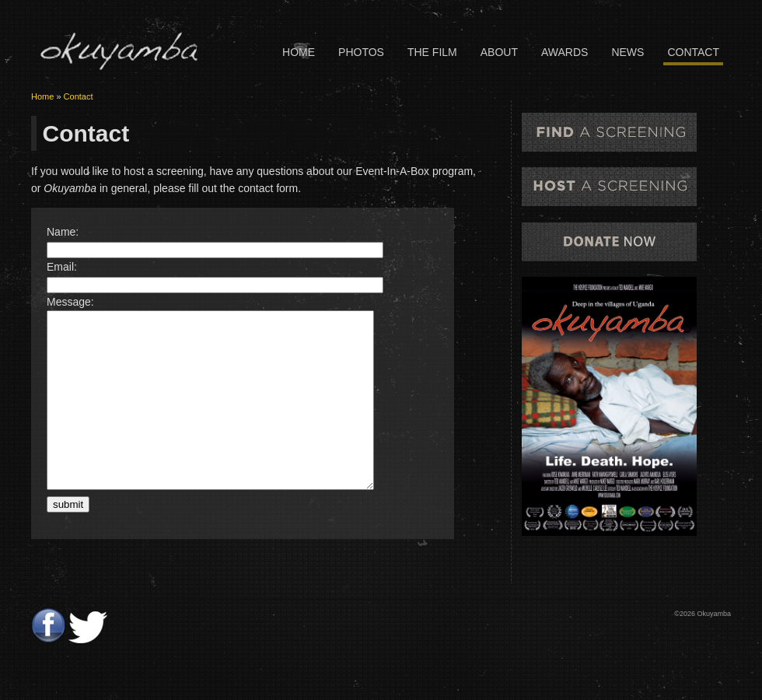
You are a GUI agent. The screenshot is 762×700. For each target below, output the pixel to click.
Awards (565, 52)
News (627, 52)
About (499, 52)
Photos (361, 52)
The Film (432, 52)
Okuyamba (118, 51)
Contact (693, 52)
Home (299, 52)
